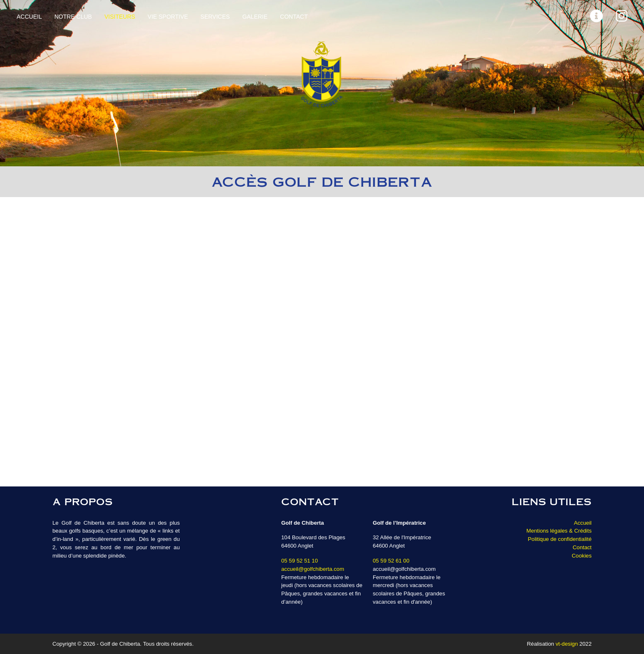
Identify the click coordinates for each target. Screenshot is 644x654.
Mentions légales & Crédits (559, 531)
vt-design (567, 644)
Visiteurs (120, 17)
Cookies (582, 556)
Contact (294, 17)
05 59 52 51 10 (300, 561)
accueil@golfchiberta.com (313, 569)
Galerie (255, 17)
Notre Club (73, 17)
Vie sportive (168, 17)
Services (215, 17)
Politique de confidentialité (560, 539)
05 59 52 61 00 (391, 561)
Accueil (29, 17)
